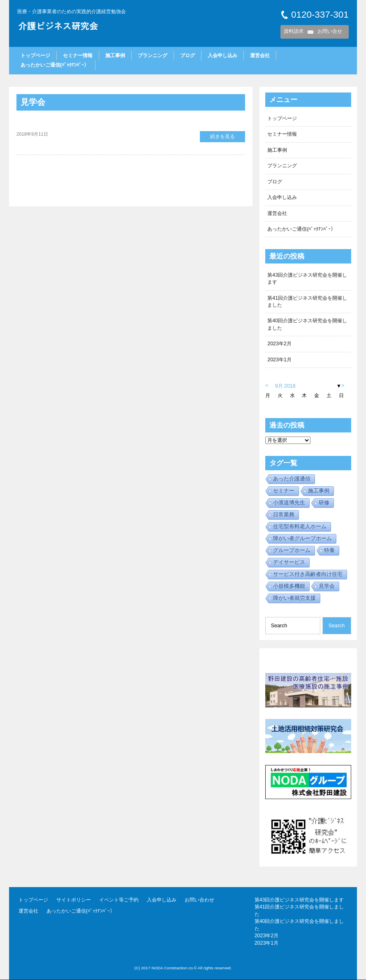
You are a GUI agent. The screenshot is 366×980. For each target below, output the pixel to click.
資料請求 (294, 31)
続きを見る (222, 136)
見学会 (33, 102)
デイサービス (289, 562)
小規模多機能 (289, 586)
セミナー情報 (78, 55)
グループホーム (292, 550)
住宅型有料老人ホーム (300, 526)
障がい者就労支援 (294, 598)
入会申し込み (222, 55)
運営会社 (260, 55)
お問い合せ (330, 31)
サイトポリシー (74, 900)
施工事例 (115, 55)
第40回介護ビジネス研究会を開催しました (307, 325)
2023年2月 (279, 344)
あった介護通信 (292, 479)
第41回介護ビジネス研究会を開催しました (307, 302)
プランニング (153, 55)
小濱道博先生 (289, 503)
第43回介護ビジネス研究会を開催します (307, 279)
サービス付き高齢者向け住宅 (308, 574)
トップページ (35, 55)
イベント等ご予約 (119, 900)
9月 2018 (285, 386)
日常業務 (284, 514)
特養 (329, 550)
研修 (324, 503)
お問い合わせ (199, 900)
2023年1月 (279, 360)
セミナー (284, 491)
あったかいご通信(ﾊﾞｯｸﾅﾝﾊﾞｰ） (55, 65)
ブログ (188, 55)
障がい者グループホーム (302, 538)
